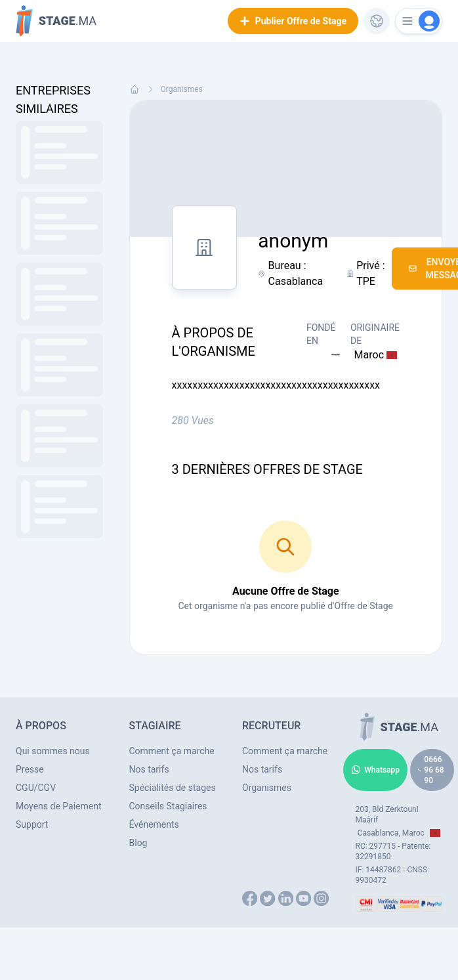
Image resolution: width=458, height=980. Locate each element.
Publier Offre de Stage (293, 21)
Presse (30, 769)
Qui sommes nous (53, 751)
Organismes (182, 89)
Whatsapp (375, 770)
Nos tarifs (149, 769)
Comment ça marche (172, 751)
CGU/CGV (36, 788)
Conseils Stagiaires (168, 806)
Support (32, 824)
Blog (138, 843)
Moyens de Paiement (59, 806)
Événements (154, 824)
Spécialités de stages (173, 788)
